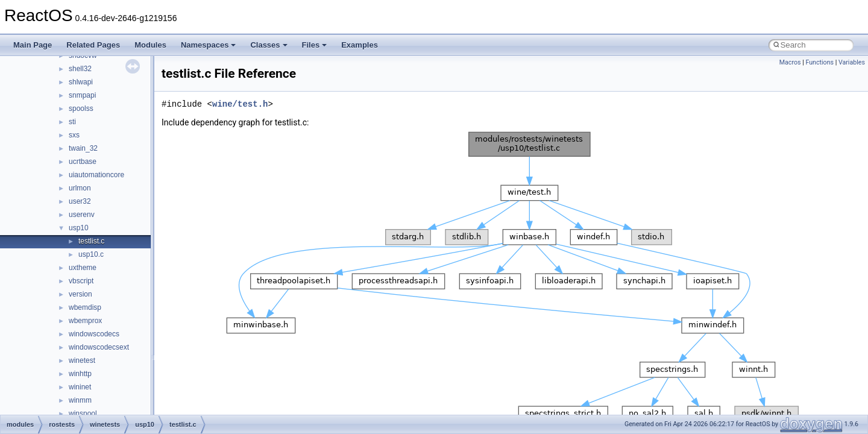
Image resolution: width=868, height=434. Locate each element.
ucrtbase (83, 162)
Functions (819, 62)
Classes (269, 45)
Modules (150, 45)
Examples (360, 45)
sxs (74, 135)
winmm (80, 400)
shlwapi (81, 82)
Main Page (33, 45)
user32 (80, 201)
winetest (82, 360)
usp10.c (91, 254)
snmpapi (82, 95)
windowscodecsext (99, 347)
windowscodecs (94, 334)
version (80, 294)
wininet (80, 387)
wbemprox (85, 321)
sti (72, 122)
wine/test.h (240, 104)
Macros (790, 62)
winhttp (80, 374)
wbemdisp (85, 307)
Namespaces (209, 45)
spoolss (81, 108)
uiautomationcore (96, 175)
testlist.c (91, 241)
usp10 (79, 228)
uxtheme (83, 268)
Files (315, 45)
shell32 (80, 69)
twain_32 (83, 148)
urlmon (80, 188)
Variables (852, 62)
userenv (82, 215)
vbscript (81, 281)
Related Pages (93, 45)
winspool (83, 414)
